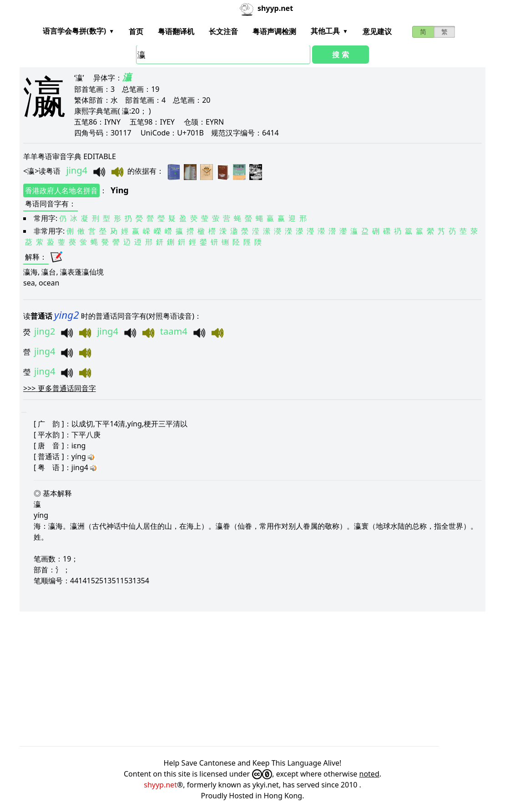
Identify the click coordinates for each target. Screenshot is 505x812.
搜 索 (340, 55)
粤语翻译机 (176, 31)
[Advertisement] (252, 679)
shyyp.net (160, 785)
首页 (136, 31)
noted (369, 774)
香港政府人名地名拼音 (61, 190)
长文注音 (223, 31)
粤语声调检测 (274, 31)
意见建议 (377, 31)
